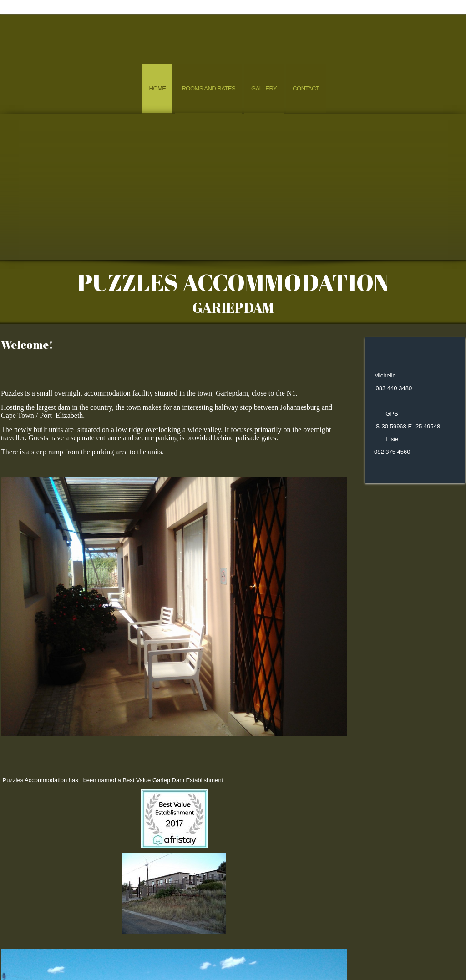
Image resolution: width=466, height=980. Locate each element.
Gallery (264, 88)
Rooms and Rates (208, 88)
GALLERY (268, 955)
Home (158, 88)
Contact (306, 88)
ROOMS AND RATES (202, 955)
